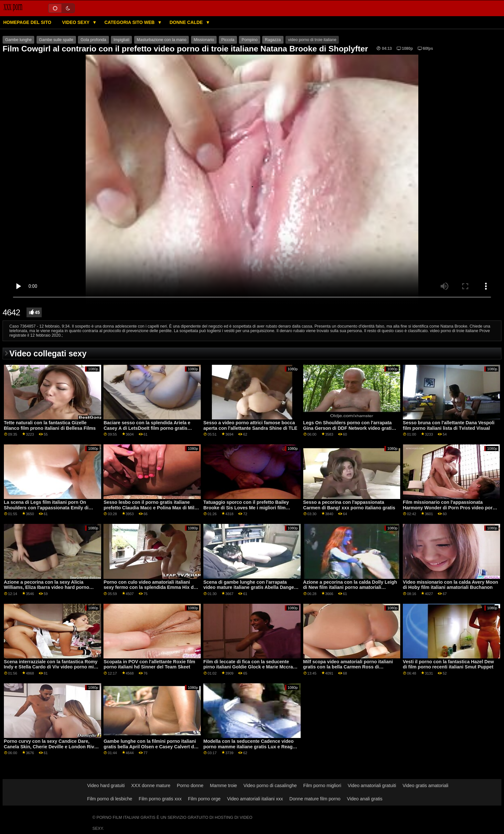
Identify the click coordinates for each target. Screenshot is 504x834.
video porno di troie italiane (312, 40)
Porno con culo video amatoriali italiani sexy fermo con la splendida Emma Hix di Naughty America (149, 587)
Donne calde (187, 22)
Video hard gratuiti (106, 785)
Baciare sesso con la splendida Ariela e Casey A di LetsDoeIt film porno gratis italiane (147, 428)
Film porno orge (204, 799)
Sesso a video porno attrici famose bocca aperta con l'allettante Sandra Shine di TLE (250, 425)
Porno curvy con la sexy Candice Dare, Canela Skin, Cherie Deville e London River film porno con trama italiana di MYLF (51, 747)
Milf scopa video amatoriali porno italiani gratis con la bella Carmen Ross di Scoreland (348, 667)
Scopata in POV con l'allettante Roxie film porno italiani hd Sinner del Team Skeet (149, 664)
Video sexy (76, 22)
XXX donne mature (151, 785)
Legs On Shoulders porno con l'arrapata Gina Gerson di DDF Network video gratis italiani (349, 428)
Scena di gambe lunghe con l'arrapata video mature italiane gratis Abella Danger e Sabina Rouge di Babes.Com (250, 587)
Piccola (228, 40)
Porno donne (190, 785)
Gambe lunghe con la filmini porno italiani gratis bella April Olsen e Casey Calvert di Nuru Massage (150, 747)
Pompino (249, 40)
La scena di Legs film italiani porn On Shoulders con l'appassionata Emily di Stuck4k (46, 508)
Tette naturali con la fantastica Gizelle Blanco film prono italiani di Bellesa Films (50, 425)
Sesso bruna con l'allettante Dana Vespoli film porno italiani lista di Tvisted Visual (449, 425)
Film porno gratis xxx (160, 799)
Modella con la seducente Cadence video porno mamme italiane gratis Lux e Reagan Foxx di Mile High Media (251, 747)
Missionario (204, 40)
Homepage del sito (27, 22)
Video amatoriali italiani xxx (255, 799)
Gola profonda (93, 40)
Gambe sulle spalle (56, 40)
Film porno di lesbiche (110, 799)
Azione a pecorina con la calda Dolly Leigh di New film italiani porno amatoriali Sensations (350, 587)
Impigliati (121, 40)
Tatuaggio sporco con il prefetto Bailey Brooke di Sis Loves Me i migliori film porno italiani (246, 508)
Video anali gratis (365, 799)
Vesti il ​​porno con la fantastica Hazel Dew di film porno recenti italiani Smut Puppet (448, 664)
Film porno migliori (322, 785)
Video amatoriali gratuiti (372, 785)
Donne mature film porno (315, 799)
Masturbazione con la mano (162, 40)
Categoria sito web (130, 22)
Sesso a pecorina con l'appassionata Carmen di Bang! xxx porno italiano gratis (349, 505)
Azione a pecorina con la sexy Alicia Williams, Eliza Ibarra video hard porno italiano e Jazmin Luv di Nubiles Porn (47, 587)
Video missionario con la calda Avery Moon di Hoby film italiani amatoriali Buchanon (450, 585)
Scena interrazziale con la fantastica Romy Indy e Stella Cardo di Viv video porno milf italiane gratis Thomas (51, 667)
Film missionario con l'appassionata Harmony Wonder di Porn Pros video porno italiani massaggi (450, 508)
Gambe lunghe (18, 40)
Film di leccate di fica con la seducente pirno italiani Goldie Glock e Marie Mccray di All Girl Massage (249, 667)
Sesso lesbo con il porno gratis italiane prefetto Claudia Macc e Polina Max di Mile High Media (150, 508)
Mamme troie (223, 785)
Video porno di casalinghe (270, 785)
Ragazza (273, 40)
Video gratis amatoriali (425, 785)
